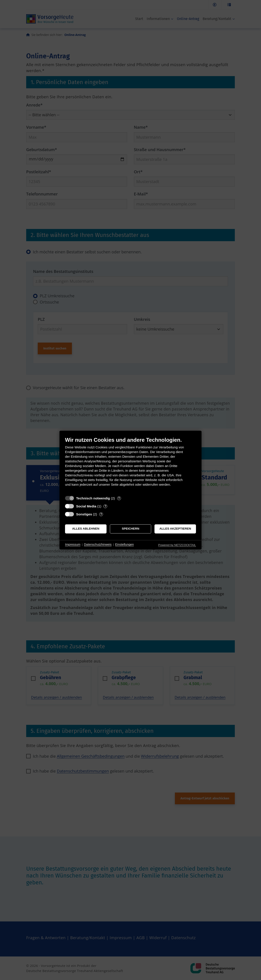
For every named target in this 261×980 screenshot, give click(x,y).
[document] (130, 465)
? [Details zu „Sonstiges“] (101, 514)
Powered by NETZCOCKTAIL (177, 545)
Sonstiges (84, 514)
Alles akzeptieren (175, 529)
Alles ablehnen (86, 529)
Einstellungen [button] (125, 545)
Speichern (131, 529)
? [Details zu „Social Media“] (105, 506)
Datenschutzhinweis (98, 545)
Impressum (73, 545)
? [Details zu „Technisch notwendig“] (119, 498)
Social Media (86, 506)
